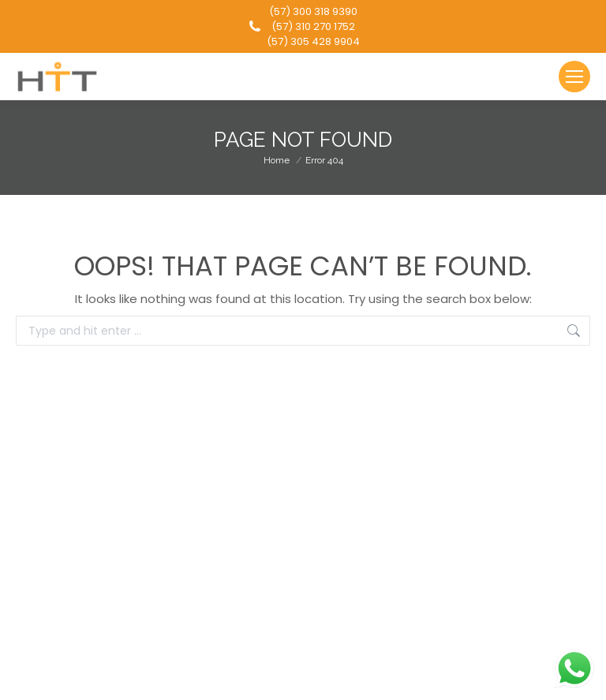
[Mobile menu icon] (574, 77)
